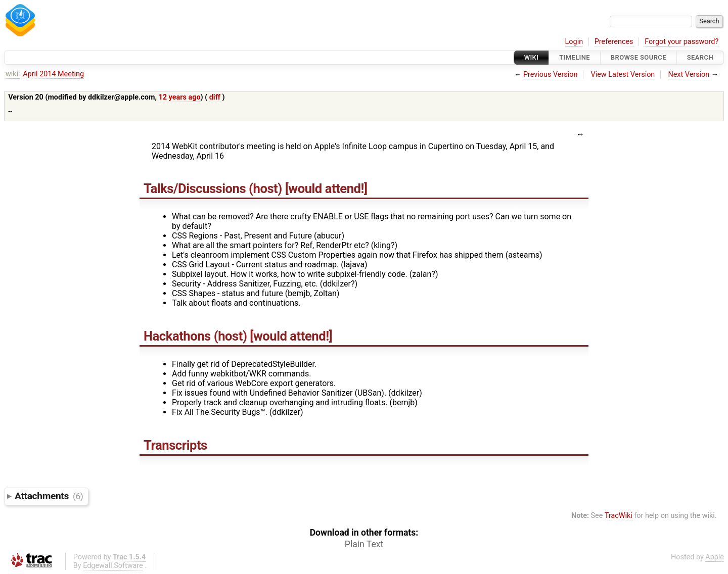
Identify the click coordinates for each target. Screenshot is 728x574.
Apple (715, 557)
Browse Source (639, 57)
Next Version (689, 75)
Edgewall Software (113, 566)
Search (700, 57)
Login (574, 42)
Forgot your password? (681, 42)
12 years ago (180, 97)
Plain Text (364, 544)
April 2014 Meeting (53, 74)
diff (215, 97)
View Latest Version (623, 75)
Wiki (532, 57)
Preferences (614, 42)
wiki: (13, 74)
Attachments (49, 496)
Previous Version (550, 75)
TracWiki (619, 516)
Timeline (575, 57)
